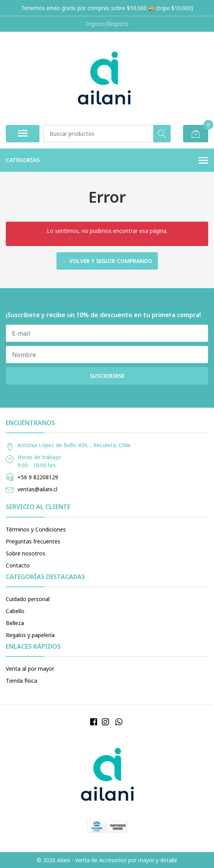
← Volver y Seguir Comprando (107, 261)
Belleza (15, 623)
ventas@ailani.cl (37, 489)
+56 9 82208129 (38, 477)
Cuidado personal (28, 599)
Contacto (18, 565)
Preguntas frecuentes (33, 541)
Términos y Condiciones (36, 529)
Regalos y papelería (30, 635)
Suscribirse (107, 376)
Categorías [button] (107, 161)
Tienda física (21, 681)
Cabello (15, 611)
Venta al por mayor (30, 669)
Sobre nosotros (26, 553)
